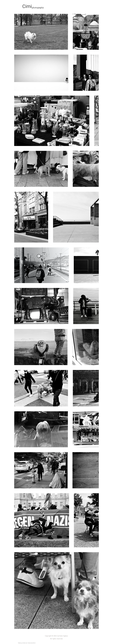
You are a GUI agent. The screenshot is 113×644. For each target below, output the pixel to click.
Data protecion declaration (27, 643)
